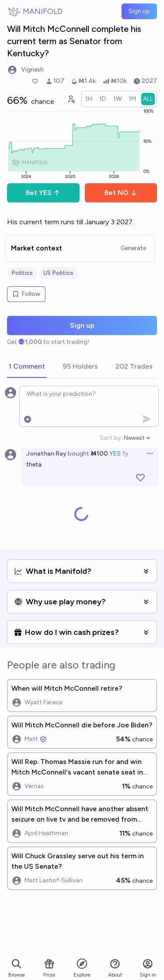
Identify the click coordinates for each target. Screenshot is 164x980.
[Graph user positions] (71, 99)
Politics (22, 273)
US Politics (58, 273)
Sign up (139, 11)
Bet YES (43, 193)
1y (125, 454)
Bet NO (121, 193)
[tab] (27, 367)
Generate (133, 248)
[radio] (89, 99)
